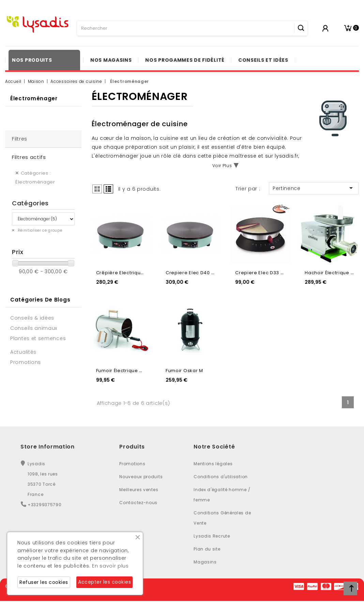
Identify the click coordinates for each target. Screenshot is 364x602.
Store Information (48, 447)
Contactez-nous (138, 503)
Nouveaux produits (141, 477)
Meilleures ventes (139, 490)
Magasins (205, 562)
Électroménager (34, 98)
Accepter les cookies (104, 582)
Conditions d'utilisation (221, 477)
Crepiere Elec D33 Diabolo (267, 273)
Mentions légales (213, 464)
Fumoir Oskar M (184, 371)
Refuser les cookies (44, 582)
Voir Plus (222, 166)
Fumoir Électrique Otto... (125, 371)
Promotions (132, 464)
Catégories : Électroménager (35, 178)
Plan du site (207, 549)
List (108, 189)
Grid (97, 189)
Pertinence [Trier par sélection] (314, 188)
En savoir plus (110, 566)
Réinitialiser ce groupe (40, 230)
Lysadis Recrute (212, 536)
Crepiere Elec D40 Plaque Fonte (204, 273)
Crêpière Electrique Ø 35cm (130, 273)
